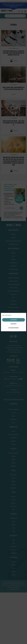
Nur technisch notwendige (13, 328)
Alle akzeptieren (14, 320)
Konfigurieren (13, 324)
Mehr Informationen (7, 315)
